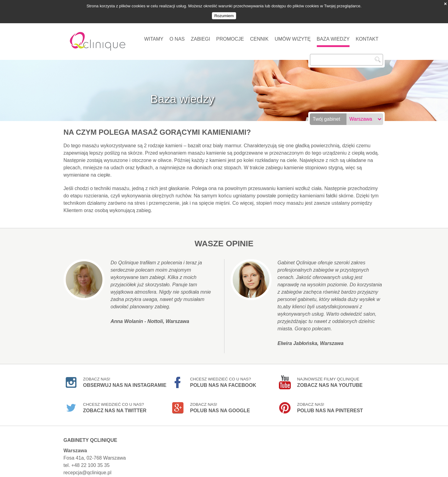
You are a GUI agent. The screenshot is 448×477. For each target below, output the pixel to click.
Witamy (154, 36)
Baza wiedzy (333, 36)
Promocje (230, 36)
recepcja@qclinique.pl (88, 470)
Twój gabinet (327, 116)
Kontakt (367, 36)
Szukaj (378, 57)
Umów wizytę (292, 36)
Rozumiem (224, 16)
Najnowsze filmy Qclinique (330, 379)
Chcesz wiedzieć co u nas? (223, 379)
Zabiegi (200, 36)
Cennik (259, 36)
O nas (177, 36)
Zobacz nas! (125, 379)
